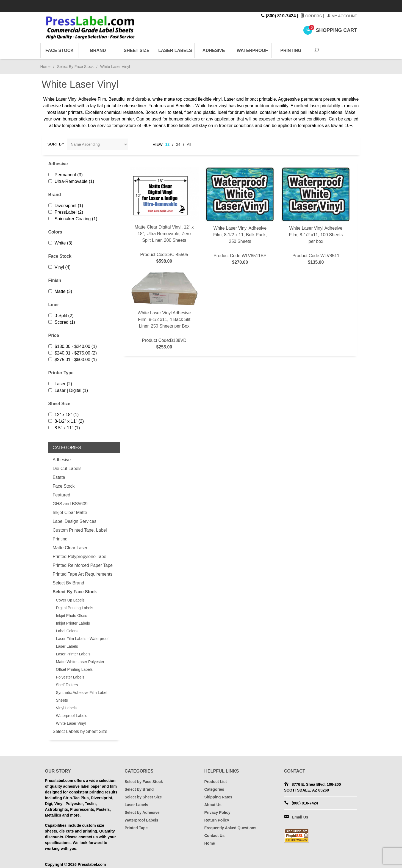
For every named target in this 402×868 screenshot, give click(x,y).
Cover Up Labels (70, 600)
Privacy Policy (217, 812)
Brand (98, 50)
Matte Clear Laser (70, 548)
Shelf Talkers (67, 685)
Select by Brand (139, 789)
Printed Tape (136, 828)
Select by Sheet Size (143, 797)
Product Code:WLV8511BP (240, 216)
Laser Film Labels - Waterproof (82, 639)
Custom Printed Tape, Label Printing (80, 535)
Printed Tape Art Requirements (83, 574)
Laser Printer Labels (73, 654)
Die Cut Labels (67, 469)
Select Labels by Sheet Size (80, 731)
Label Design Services (75, 521)
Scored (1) (62, 322)
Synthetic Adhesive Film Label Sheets (82, 696)
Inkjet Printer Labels (73, 623)
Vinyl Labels (66, 708)
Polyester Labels (70, 677)
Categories (214, 789)
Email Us (300, 817)
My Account (342, 16)
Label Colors (67, 631)
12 (168, 144)
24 (178, 144)
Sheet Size (136, 50)
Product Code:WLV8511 (316, 216)
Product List (216, 782)
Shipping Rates (218, 797)
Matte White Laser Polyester (80, 662)
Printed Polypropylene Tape (80, 557)
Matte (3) (60, 291)
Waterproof (252, 50)
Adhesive (214, 50)
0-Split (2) (61, 316)
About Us (213, 805)
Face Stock (59, 50)
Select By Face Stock (75, 67)
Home (45, 67)
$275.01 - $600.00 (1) (73, 360)
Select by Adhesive (142, 812)
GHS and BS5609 (70, 504)
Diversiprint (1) (66, 206)
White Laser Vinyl (71, 723)
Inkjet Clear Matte (70, 513)
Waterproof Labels (72, 716)
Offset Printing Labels (74, 669)
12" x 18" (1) (64, 415)
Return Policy (217, 820)
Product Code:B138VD (164, 311)
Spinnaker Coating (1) (73, 219)
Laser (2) (60, 384)
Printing (291, 50)
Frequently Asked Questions (230, 828)
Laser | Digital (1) (68, 390)
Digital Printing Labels (75, 608)
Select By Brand (69, 583)
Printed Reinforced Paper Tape (83, 565)
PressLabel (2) (66, 212)
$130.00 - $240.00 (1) (73, 346)
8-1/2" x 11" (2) (66, 421)
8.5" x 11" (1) (64, 428)
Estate (59, 477)
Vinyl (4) (59, 267)
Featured (62, 495)
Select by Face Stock (144, 782)
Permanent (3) (66, 175)
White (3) (60, 243)
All (189, 144)
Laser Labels (175, 50)
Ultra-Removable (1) (71, 181)
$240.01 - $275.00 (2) (73, 353)
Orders (311, 16)
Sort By (56, 144)
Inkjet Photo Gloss (72, 616)
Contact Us (215, 836)
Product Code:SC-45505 (164, 216)
